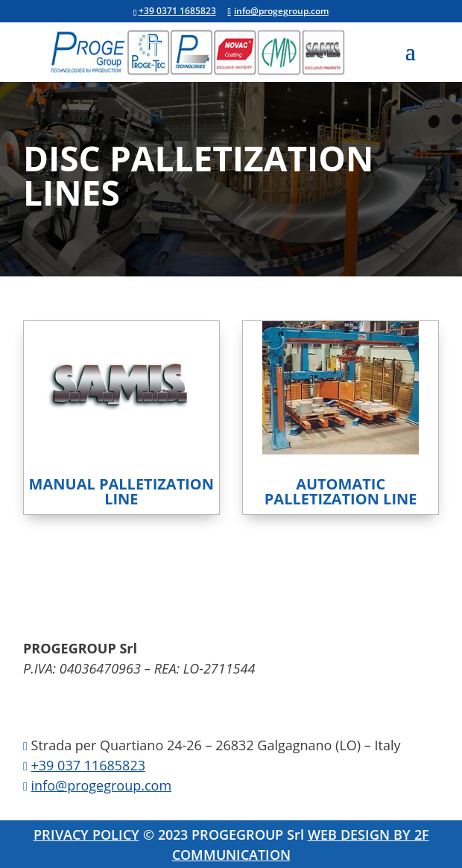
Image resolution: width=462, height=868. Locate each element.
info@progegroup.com (102, 785)
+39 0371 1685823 (177, 11)
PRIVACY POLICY (86, 834)
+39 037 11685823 (88, 765)
